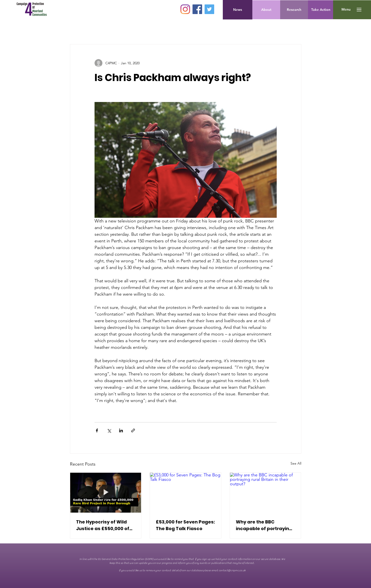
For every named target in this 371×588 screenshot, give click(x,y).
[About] (266, 10)
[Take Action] (321, 10)
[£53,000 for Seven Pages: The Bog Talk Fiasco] (185, 493)
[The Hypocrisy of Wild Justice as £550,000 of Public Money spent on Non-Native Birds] (106, 493)
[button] (346, 10)
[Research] (294, 10)
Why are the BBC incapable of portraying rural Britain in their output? (264, 525)
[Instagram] (185, 9)
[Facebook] (197, 9)
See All (296, 463)
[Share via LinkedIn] (121, 430)
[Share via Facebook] (97, 430)
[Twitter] (209, 9)
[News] (238, 10)
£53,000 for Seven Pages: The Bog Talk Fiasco (185, 525)
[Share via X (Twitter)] (109, 430)
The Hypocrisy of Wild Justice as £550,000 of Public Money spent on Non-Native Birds (103, 525)
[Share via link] (133, 430)
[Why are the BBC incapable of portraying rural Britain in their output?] (266, 493)
